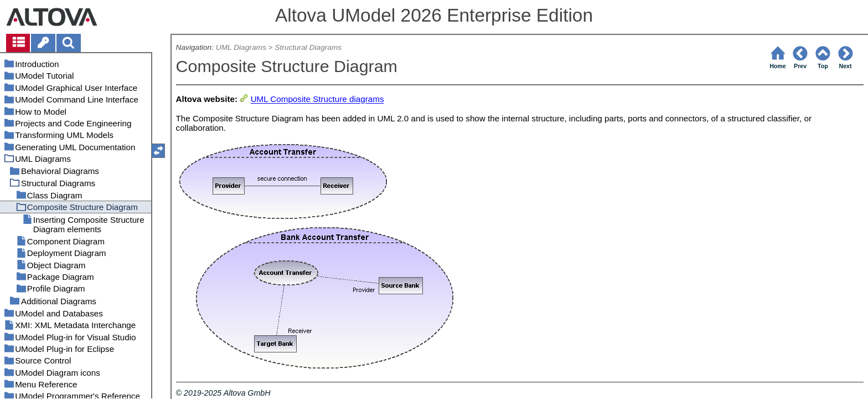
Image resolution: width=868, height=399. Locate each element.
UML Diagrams (241, 47)
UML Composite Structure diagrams (317, 99)
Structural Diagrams (308, 47)
